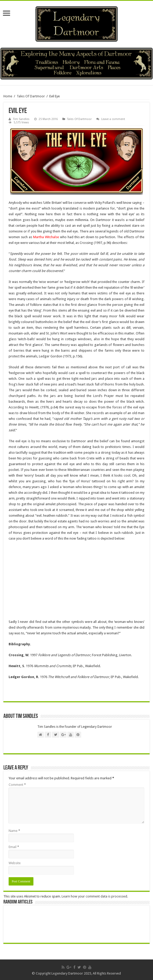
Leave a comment (113, 119)
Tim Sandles (21, 119)
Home (8, 96)
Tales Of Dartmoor (31, 96)
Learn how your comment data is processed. (95, 896)
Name (14, 831)
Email (14, 847)
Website (15, 863)
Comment (17, 785)
